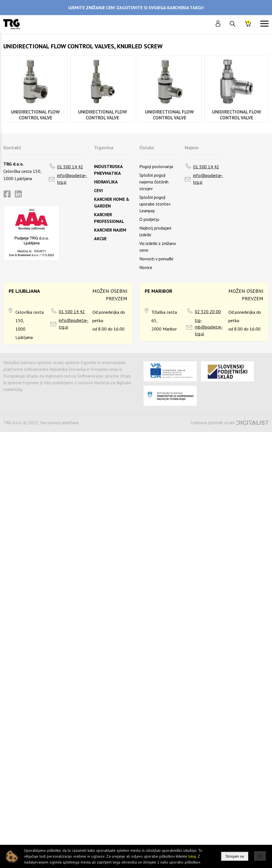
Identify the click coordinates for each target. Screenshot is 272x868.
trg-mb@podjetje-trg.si (209, 327)
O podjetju (149, 219)
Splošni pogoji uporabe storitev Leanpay (155, 204)
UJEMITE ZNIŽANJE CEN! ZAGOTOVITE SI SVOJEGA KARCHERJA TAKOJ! (136, 8)
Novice (146, 267)
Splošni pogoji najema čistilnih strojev (154, 182)
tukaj (192, 856)
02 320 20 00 (208, 312)
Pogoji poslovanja (156, 166)
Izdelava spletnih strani (213, 423)
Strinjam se (235, 856)
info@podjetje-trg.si (72, 179)
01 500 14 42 (70, 167)
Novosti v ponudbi (156, 259)
